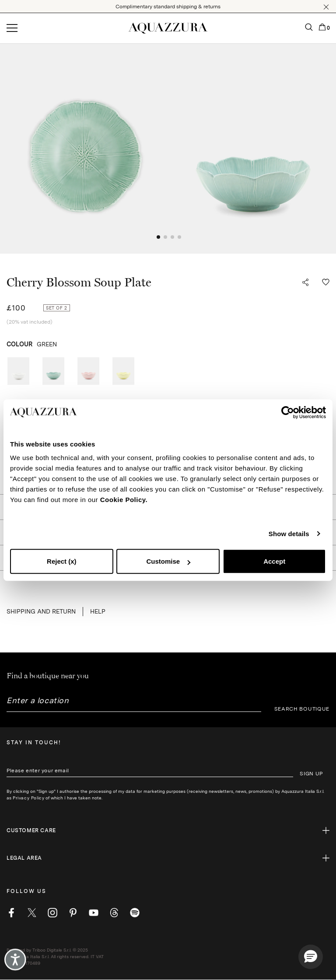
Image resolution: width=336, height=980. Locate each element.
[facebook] (11, 913)
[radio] (18, 371)
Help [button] (98, 611)
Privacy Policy (28, 798)
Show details (289, 534)
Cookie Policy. (124, 500)
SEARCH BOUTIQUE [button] (302, 709)
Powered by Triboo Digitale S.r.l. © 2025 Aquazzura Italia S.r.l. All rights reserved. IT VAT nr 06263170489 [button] (55, 956)
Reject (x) (62, 561)
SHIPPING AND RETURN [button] (41, 611)
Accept (274, 561)
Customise (168, 561)
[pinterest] (73, 913)
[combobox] (134, 704)
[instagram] (52, 913)
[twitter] (32, 913)
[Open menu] (12, 28)
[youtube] (94, 913)
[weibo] (114, 913)
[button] (326, 7)
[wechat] (135, 913)
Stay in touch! (34, 743)
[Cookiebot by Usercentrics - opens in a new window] (288, 412)
